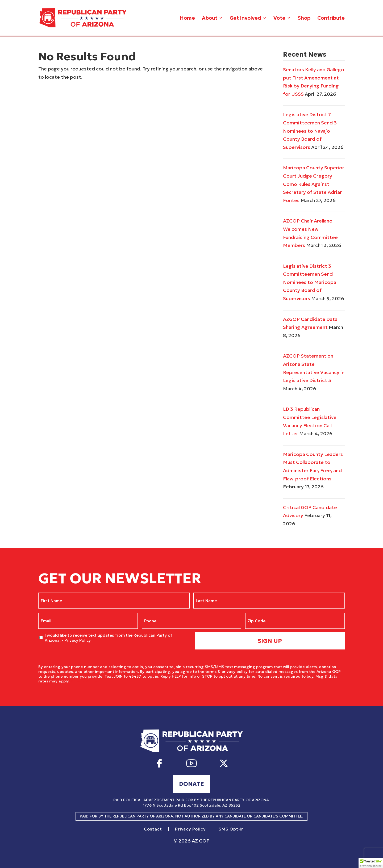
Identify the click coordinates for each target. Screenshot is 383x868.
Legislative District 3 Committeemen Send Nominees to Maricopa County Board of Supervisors (310, 282)
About (210, 18)
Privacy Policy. (84, 681)
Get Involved (245, 18)
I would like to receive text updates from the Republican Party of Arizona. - (108, 638)
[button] (371, 863)
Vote (279, 18)
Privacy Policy (78, 640)
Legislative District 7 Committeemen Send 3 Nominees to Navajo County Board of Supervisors (310, 131)
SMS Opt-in (231, 829)
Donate (191, 784)
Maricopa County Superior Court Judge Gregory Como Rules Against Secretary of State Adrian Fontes (314, 184)
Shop (304, 18)
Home (187, 18)
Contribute (331, 18)
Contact (153, 829)
